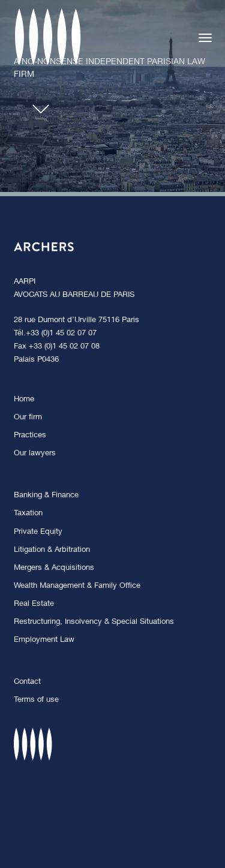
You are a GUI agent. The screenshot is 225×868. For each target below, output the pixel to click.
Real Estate (34, 604)
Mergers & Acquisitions (54, 568)
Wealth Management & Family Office (77, 586)
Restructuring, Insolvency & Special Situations (94, 622)
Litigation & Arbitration (52, 550)
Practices (30, 436)
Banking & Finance (46, 496)
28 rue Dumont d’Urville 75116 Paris (76, 321)
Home (24, 400)
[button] (205, 37)
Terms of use (36, 700)
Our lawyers (35, 454)
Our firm (28, 418)
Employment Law (44, 640)
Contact (27, 682)
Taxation (28, 514)
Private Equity (38, 532)
